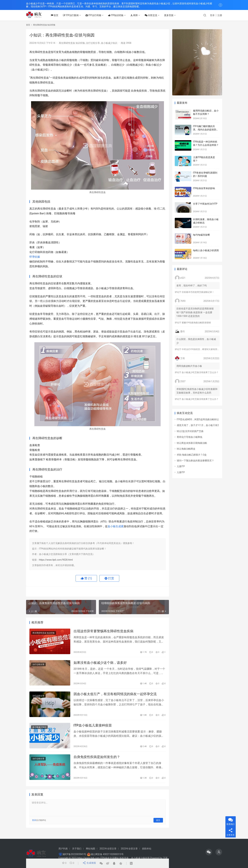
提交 (158, 825)
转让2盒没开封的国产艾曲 (190, 431)
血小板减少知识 (109, 43)
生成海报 (89, 863)
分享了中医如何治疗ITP (205, 204)
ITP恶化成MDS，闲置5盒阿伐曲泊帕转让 (198, 419)
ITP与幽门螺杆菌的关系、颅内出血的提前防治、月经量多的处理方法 (206, 129)
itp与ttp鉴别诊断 (202, 235)
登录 (212, 15)
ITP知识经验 (120, 15)
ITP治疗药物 (97, 15)
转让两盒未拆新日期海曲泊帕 (192, 443)
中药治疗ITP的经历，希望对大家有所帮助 (202, 349)
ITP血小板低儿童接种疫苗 (93, 728)
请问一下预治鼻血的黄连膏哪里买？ (195, 461)
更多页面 (172, 15)
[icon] (209, 852)
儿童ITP (181, 466)
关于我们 (77, 849)
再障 (138, 15)
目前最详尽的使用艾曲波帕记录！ (198, 292)
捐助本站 (147, 849)
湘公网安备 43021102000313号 (107, 854)
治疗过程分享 (93, 43)
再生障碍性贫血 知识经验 (72, 43)
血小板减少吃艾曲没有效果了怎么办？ (200, 372)
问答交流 (155, 15)
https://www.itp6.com (88, 858)
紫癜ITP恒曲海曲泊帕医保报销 (196, 323)
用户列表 (63, 849)
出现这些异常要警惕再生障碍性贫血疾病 (103, 632)
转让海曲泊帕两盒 (186, 449)
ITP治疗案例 (74, 15)
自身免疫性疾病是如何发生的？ (97, 761)
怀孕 (32, 257)
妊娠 (37, 257)
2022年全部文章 (108, 849)
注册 (220, 15)
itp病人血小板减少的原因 (206, 250)
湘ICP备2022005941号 (74, 854)
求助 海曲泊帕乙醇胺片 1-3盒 (192, 455)
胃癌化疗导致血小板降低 (190, 437)
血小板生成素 (116, 526)
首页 (58, 15)
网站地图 (91, 849)
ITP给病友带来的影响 (204, 188)
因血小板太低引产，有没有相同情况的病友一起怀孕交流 (115, 696)
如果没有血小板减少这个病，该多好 (100, 664)
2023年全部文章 (129, 849)
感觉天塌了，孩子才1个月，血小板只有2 (198, 425)
